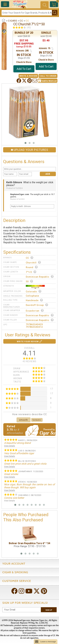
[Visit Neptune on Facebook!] (15, 591)
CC (30, 258)
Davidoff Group (37, 305)
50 (29, 281)
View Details (10, 446)
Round (32, 267)
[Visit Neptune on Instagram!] (22, 591)
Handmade (34, 300)
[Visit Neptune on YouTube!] (29, 591)
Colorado (34, 291)
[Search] (27, 13)
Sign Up (49, 610)
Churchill (33, 262)
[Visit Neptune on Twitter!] (37, 591)
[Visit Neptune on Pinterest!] (44, 591)
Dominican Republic (40, 277)
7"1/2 (31, 272)
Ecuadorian (35, 311)
